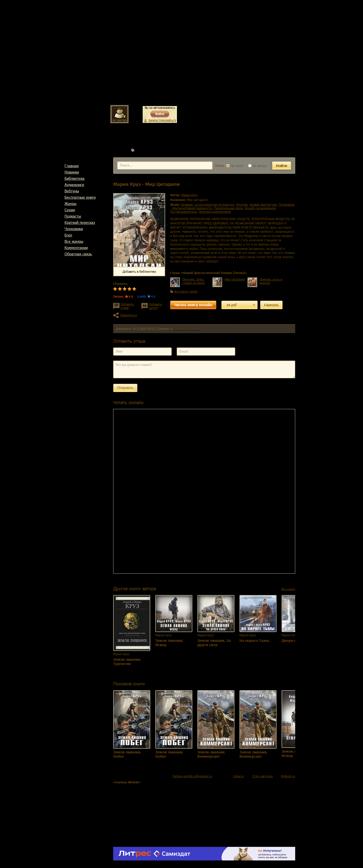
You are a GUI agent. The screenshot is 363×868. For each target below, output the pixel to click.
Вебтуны (72, 191)
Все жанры (74, 241)
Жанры (70, 203)
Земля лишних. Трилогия (127, 662)
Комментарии (76, 248)
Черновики (74, 229)
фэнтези (242, 204)
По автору (258, 166)
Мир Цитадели (235, 279)
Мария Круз (144, 150)
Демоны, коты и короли (271, 281)
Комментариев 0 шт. (187, 329)
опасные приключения (215, 212)
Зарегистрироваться (162, 120)
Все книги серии (186, 291)
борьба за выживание (260, 208)
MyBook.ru (288, 776)
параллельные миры (229, 208)
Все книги (288, 589)
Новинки (72, 172)
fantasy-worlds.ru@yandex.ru (192, 776)
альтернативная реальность (192, 208)
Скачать (271, 305)
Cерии (70, 210)
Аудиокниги (74, 185)
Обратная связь (78, 254)
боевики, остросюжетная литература (208, 204)
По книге (235, 166)
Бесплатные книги (80, 197)
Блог (68, 235)
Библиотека (74, 178)
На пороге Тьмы (254, 640)
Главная (72, 166)
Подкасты (73, 216)
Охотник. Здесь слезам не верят (194, 281)
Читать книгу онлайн (193, 305)
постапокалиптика (183, 212)
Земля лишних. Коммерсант (211, 754)
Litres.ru (239, 776)
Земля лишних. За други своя (214, 643)
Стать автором (262, 776)
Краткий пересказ (80, 222)
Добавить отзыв (127, 306)
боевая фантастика (263, 204)
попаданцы (287, 204)
